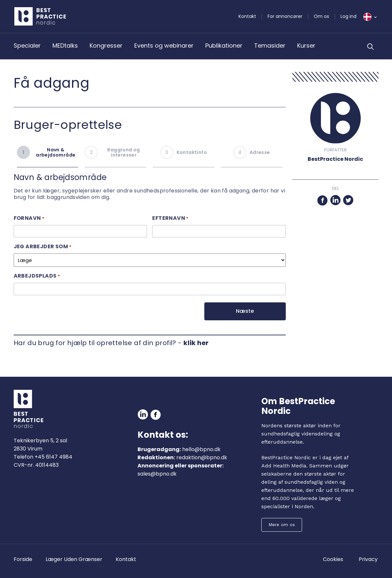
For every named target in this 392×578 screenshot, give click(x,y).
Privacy (368, 559)
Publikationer (224, 46)
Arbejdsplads (37, 276)
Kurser (306, 46)
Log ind (348, 16)
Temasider (270, 46)
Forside (23, 559)
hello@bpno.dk (201, 449)
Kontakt (247, 16)
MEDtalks (65, 46)
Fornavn (29, 218)
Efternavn (170, 218)
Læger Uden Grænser (74, 559)
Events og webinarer (164, 46)
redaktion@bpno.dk (202, 457)
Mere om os (282, 525)
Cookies (333, 559)
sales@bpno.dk (157, 474)
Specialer (27, 46)
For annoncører (285, 16)
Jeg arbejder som (43, 246)
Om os (321, 16)
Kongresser (106, 46)
